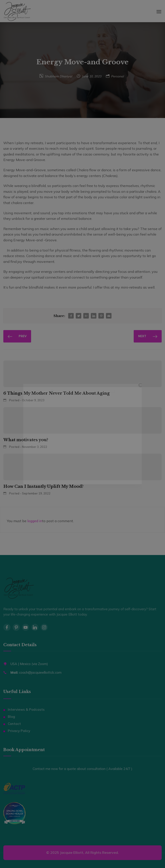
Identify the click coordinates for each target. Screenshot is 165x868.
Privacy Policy (19, 731)
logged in (35, 521)
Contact (14, 724)
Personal (118, 76)
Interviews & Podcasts (26, 710)
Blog (11, 717)
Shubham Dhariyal (59, 76)
